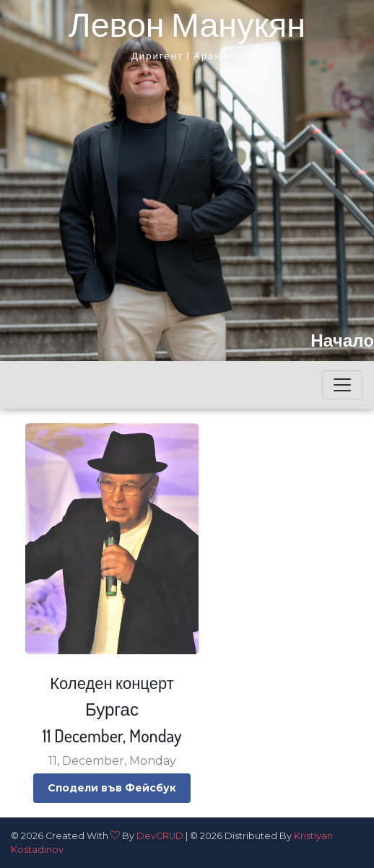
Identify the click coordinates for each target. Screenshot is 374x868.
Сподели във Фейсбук (112, 788)
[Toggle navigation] (342, 385)
